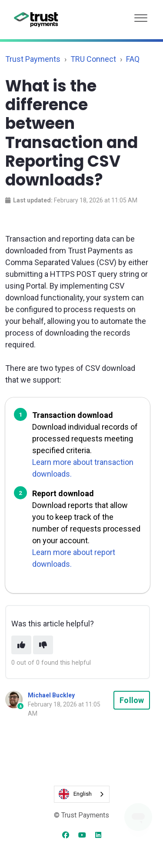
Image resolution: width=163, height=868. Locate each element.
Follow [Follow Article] (132, 700)
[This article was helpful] (21, 645)
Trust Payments (33, 59)
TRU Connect (93, 59)
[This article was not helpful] (43, 645)
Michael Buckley (51, 695)
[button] (141, 16)
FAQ (133, 59)
